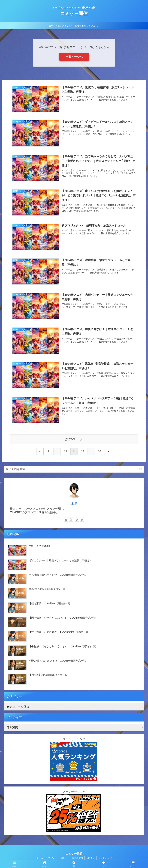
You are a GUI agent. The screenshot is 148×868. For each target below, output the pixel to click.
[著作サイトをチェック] (66, 520)
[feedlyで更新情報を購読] (77, 520)
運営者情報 (77, 858)
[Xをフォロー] (71, 520)
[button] (141, 469)
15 (83, 451)
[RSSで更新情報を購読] (82, 520)
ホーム (40, 858)
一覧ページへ (74, 57)
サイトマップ (105, 858)
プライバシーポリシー (57, 858)
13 (66, 451)
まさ (74, 503)
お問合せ (91, 858)
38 (100, 451)
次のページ (74, 439)
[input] (74, 469)
